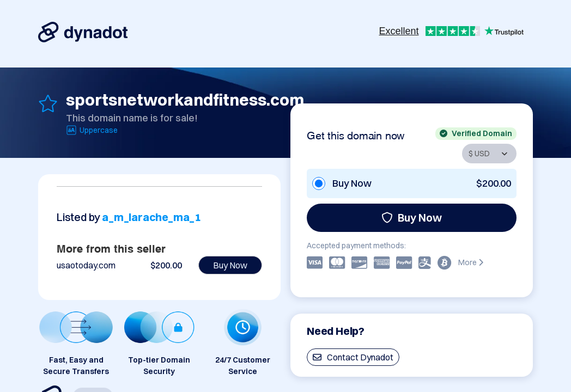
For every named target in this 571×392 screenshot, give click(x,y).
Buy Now (412, 218)
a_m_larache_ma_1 (151, 217)
